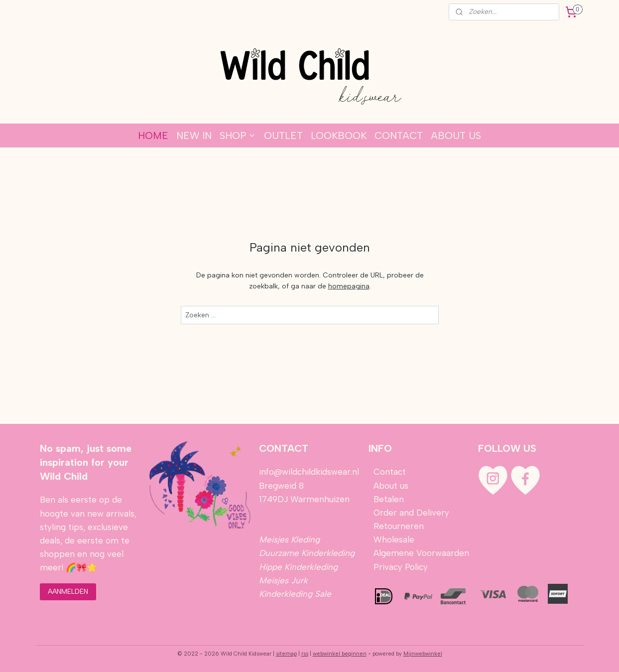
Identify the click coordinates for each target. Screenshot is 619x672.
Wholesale (394, 539)
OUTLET (283, 135)
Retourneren (399, 526)
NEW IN (194, 135)
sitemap (286, 654)
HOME (153, 135)
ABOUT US (456, 135)
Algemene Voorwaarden (421, 553)
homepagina (348, 286)
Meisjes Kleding (289, 539)
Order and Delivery (411, 513)
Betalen (387, 499)
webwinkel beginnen (340, 654)
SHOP (238, 135)
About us (391, 486)
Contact (390, 472)
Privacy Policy (401, 567)
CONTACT (399, 135)
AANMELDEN (68, 592)
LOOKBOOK (339, 135)
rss (305, 654)
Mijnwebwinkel (423, 654)
